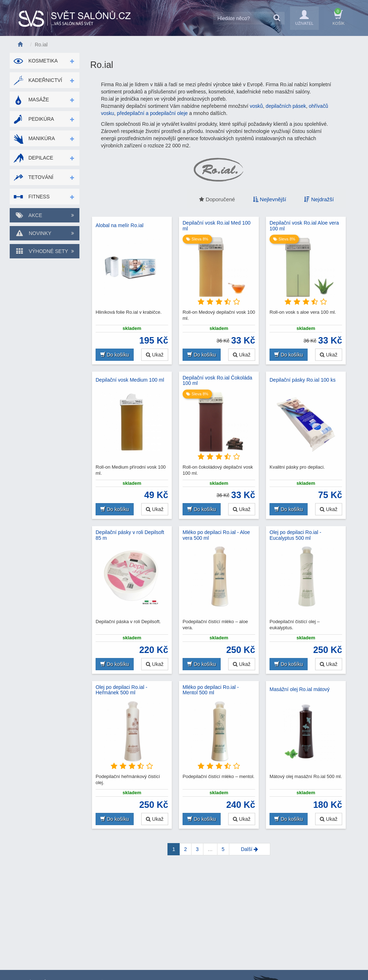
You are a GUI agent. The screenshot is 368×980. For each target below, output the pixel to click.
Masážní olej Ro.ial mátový (300, 689)
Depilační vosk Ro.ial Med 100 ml (217, 226)
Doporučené (217, 199)
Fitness (31, 197)
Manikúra (34, 138)
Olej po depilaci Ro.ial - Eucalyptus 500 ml (295, 535)
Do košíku (115, 355)
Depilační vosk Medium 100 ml (130, 380)
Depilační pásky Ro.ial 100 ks (303, 380)
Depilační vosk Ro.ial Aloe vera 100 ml (304, 226)
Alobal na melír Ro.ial (119, 225)
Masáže (31, 100)
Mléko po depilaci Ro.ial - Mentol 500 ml (211, 690)
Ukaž (155, 355)
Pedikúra (34, 119)
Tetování (33, 177)
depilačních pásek (286, 106)
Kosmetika (36, 61)
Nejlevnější (270, 199)
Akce (45, 215)
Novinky (45, 233)
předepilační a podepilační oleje (152, 113)
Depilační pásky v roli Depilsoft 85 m (130, 535)
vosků (256, 106)
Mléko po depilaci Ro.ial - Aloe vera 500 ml (216, 535)
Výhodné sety (45, 251)
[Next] (250, 849)
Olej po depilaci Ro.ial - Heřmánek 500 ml (121, 690)
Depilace (33, 158)
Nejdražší (319, 199)
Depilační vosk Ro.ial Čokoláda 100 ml (217, 381)
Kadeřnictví (38, 80)
